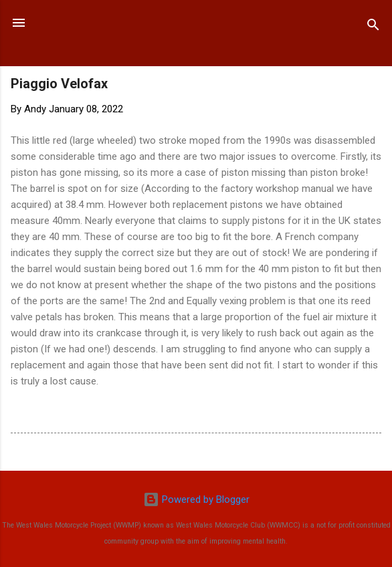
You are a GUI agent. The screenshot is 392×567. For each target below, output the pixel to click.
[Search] (373, 27)
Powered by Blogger (196, 499)
